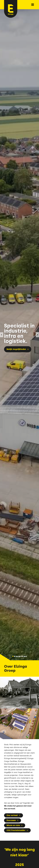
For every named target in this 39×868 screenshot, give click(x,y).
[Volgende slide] (37, 335)
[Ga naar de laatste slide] (2, 335)
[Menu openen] (33, 5)
